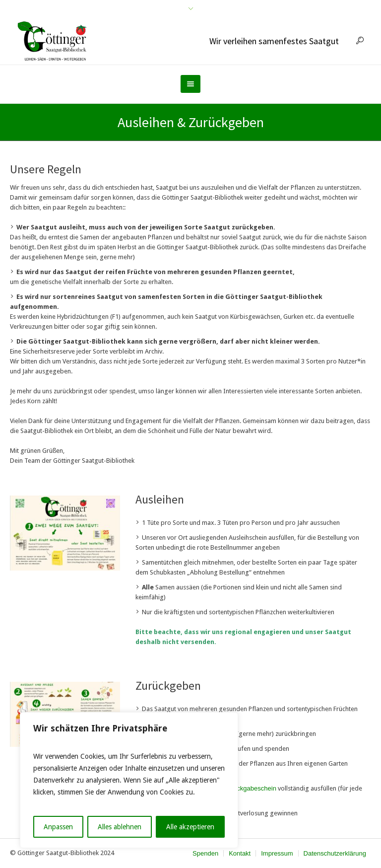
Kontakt (240, 853)
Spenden (205, 853)
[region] (129, 780)
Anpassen (58, 827)
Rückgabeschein (253, 788)
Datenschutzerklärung (335, 853)
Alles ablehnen (120, 827)
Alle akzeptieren (190, 827)
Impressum (277, 853)
